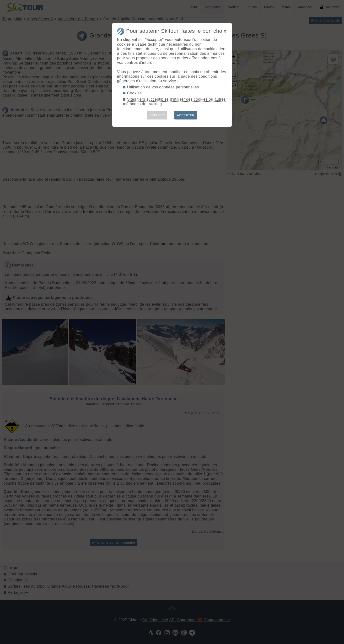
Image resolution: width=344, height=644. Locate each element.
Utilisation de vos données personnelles (163, 87)
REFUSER (157, 115)
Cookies (134, 93)
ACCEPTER (186, 115)
